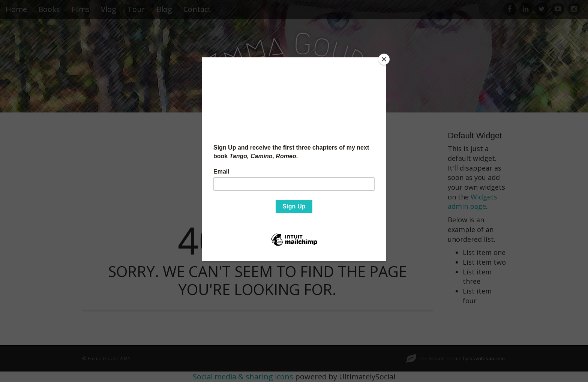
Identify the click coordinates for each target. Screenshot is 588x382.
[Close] (384, 59)
